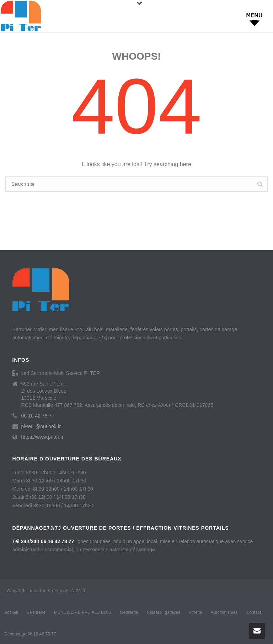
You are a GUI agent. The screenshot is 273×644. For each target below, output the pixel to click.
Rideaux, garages (164, 612)
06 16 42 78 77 (38, 416)
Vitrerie (196, 612)
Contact (254, 612)
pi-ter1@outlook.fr (41, 426)
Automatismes (224, 612)
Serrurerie (36, 612)
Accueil (11, 612)
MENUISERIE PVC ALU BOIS (83, 612)
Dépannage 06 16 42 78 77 (30, 634)
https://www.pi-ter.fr (42, 437)
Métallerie (129, 612)
